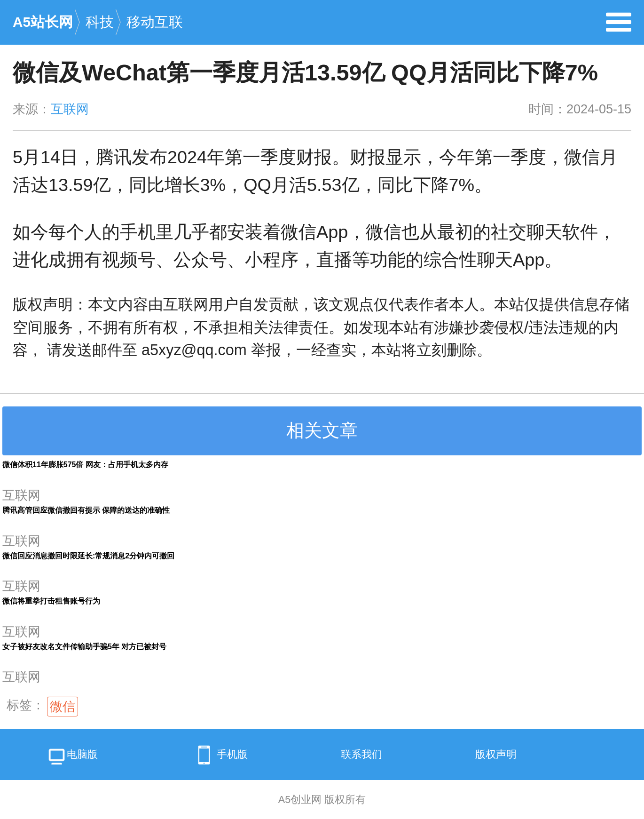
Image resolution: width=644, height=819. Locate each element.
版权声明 (496, 754)
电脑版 (72, 758)
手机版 (220, 755)
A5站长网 (43, 22)
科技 (100, 22)
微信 (63, 707)
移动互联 (155, 22)
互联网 (70, 109)
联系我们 (361, 754)
